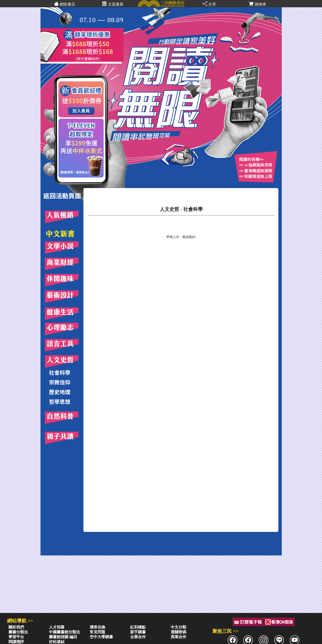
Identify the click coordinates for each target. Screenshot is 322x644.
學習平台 (16, 637)
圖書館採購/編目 (63, 637)
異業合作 (178, 637)
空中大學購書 (101, 637)
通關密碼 (178, 632)
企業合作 (138, 637)
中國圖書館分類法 (64, 632)
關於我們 (16, 627)
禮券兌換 (97, 627)
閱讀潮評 (16, 642)
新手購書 (138, 632)
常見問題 (97, 632)
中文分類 (178, 627)
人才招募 (57, 627)
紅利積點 (138, 627)
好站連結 (57, 642)
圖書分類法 (18, 632)
